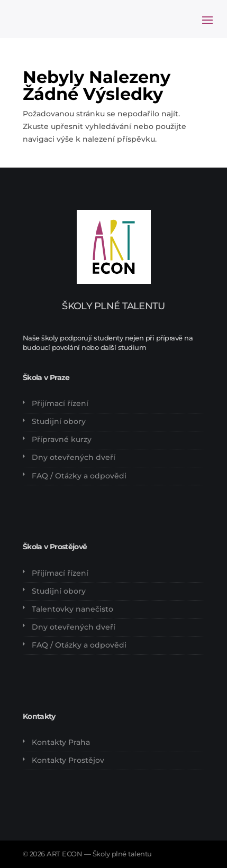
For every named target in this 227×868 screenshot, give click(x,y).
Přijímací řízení (60, 403)
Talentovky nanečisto (72, 609)
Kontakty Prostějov (68, 760)
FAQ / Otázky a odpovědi (79, 476)
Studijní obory (59, 421)
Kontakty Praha (61, 742)
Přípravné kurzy (62, 439)
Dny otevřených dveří (74, 457)
